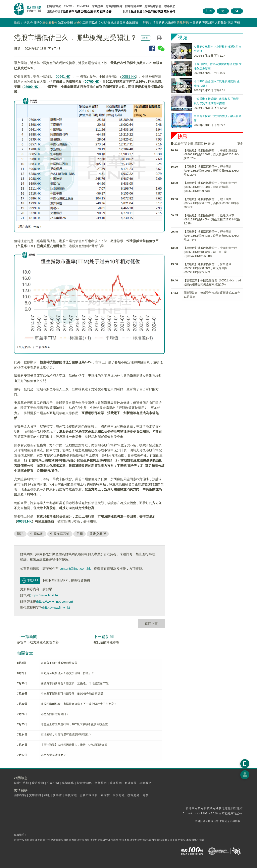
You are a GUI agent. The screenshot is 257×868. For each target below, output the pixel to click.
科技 (154, 11)
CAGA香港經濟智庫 (112, 22)
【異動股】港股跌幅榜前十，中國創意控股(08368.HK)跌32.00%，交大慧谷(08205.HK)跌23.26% (211, 154)
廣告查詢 (38, 783)
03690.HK (31, 87)
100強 (147, 11)
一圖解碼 (196, 22)
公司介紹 (53, 783)
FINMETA (83, 6)
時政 (166, 11)
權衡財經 (119, 795)
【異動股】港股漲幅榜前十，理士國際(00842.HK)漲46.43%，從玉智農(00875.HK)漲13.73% (211, 236)
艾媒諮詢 (35, 795)
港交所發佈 (50, 22)
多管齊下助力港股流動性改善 (38, 642)
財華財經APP (134, 6)
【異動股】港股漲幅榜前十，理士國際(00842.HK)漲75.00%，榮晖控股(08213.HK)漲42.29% (211, 171)
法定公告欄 (66, 22)
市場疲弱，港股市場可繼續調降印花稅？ (66, 735)
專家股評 (208, 22)
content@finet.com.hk (75, 569)
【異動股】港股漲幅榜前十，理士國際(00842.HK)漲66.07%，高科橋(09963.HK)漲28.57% (211, 203)
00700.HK (92, 82)
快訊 (27, 22)
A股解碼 (171, 22)
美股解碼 (183, 22)
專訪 (230, 22)
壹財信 (105, 795)
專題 (160, 11)
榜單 (71, 11)
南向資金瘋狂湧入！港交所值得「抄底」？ (67, 673)
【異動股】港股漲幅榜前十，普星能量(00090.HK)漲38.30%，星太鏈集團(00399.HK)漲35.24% (207, 268)
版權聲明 (101, 783)
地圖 (78, 11)
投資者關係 (84, 783)
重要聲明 (116, 783)
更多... (147, 795)
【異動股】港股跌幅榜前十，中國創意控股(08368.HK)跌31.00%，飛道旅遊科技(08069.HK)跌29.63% (210, 187)
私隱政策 (131, 783)
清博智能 (20, 795)
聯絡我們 (170, 6)
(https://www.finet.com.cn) (55, 602)
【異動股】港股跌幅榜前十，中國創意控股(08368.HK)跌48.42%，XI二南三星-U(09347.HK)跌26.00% (210, 252)
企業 (90, 11)
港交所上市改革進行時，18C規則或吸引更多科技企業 (74, 724)
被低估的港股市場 (106, 642)
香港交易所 (98, 534)
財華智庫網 (54, 6)
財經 (133, 11)
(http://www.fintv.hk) (56, 608)
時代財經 (71, 795)
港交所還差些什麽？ (53, 755)
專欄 (237, 22)
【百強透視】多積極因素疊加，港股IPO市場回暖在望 (74, 745)
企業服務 (132, 22)
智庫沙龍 (153, 6)
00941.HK (63, 77)
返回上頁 (151, 624)
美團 (80, 534)
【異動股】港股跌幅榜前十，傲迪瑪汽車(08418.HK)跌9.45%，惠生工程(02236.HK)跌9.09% (212, 219)
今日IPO (36, 22)
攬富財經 (134, 795)
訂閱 (209, 11)
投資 (140, 11)
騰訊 (20, 534)
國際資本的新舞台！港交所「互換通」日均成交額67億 (75, 683)
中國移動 (37, 534)
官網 (65, 11)
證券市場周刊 (89, 795)
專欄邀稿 (68, 783)
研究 (96, 11)
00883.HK (129, 77)
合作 (109, 11)
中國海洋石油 (60, 534)
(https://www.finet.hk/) (45, 595)
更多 (240, 144)
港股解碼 (159, 22)
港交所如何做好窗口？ (55, 714)
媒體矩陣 (114, 6)
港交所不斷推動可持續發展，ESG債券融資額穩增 (72, 694)
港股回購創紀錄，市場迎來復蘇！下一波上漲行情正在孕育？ (79, 704)
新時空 (57, 795)
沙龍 (84, 11)
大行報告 (221, 22)
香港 (173, 11)
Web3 (78, 22)
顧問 (103, 11)
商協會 (93, 22)
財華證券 (97, 6)
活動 (85, 22)
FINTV (68, 6)
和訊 (47, 795)
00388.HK (24, 521)
